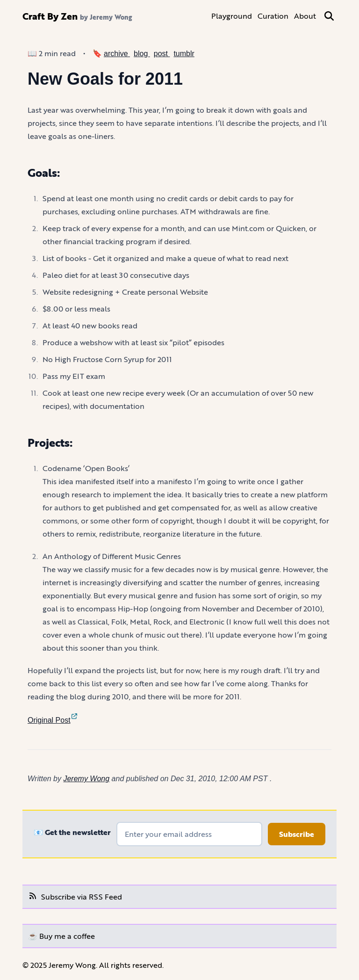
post (162, 54)
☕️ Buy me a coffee (61, 936)
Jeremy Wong (86, 779)
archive (117, 54)
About (305, 16)
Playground (232, 16)
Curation (273, 16)
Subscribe (297, 834)
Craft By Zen (50, 16)
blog (142, 54)
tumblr (184, 54)
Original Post (53, 720)
